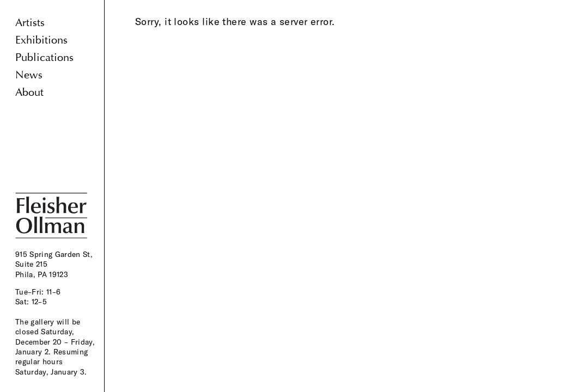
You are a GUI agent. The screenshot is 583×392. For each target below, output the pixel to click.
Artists (30, 23)
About (29, 92)
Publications (44, 57)
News (29, 75)
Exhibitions (41, 40)
